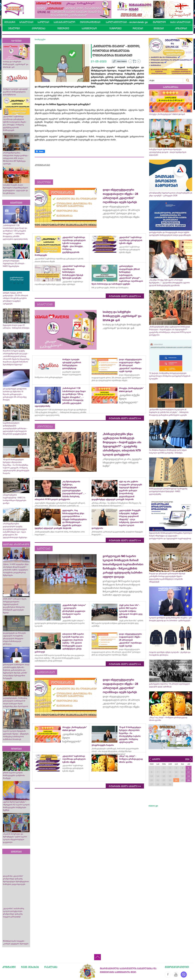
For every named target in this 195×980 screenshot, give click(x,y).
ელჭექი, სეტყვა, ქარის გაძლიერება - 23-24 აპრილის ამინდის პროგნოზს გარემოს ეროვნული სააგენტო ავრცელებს (15, 298)
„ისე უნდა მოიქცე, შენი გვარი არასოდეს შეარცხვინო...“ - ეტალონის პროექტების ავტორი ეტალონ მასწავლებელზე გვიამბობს (169, 283)
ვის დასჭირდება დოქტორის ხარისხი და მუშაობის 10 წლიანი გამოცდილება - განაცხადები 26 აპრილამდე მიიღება (15, 394)
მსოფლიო (159, 22)
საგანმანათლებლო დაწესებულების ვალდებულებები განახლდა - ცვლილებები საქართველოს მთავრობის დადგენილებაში (15, 428)
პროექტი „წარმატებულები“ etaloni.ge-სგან (167, 114)
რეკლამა (51, 967)
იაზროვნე (115, 28)
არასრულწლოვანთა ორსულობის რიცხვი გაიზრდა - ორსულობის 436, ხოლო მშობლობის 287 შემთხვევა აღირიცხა (16, 158)
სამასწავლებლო (64, 22)
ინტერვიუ (63, 28)
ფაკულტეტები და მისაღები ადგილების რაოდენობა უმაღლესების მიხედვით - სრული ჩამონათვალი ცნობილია (14, 638)
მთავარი (10, 22)
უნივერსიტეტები (90, 22)
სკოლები (43, 22)
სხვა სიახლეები (180, 22)
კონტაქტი (9, 967)
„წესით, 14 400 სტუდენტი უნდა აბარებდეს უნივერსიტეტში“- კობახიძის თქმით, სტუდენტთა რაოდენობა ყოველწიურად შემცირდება (16, 570)
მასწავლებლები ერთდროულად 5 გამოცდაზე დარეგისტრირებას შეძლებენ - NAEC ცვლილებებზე (168, 491)
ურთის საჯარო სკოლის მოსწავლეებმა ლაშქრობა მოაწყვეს (14, 775)
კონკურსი (181, 28)
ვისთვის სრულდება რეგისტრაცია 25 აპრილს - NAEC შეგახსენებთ (14, 263)
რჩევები (138, 28)
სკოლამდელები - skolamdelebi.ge (127, 22)
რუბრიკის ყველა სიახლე (125, 296)
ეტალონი (14, 28)
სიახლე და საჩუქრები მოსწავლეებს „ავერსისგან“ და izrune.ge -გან (16, 64)
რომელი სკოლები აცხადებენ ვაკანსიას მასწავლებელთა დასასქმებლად (15, 92)
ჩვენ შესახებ (30, 967)
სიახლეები (26, 22)
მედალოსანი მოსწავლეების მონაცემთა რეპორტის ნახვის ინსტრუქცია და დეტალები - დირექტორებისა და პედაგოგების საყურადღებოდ (171, 536)
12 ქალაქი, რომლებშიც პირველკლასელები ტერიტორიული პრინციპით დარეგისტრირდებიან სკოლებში (170, 376)
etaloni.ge (153, 806)
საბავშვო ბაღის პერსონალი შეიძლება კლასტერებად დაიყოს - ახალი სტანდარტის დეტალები (168, 152)
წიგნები (159, 28)
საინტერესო (89, 28)
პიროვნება (38, 28)
